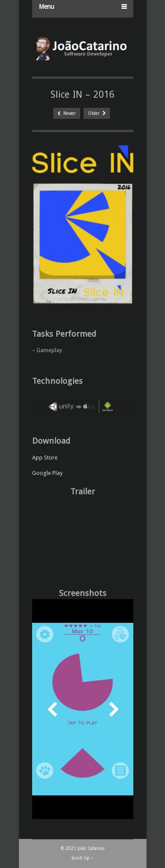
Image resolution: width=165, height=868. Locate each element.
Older (97, 113)
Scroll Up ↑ (82, 858)
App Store (45, 458)
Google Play (47, 473)
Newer (67, 113)
